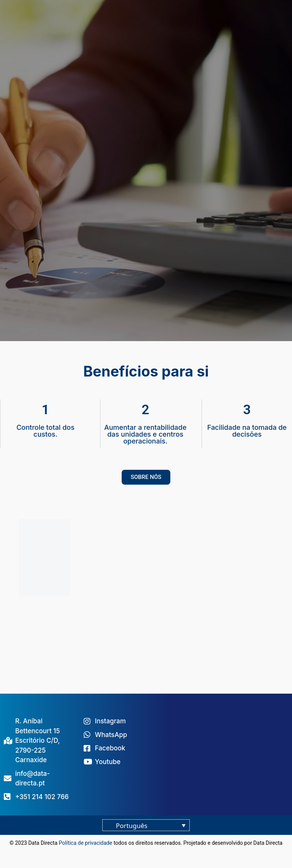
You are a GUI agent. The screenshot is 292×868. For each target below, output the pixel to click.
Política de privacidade (86, 843)
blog (146, 852)
